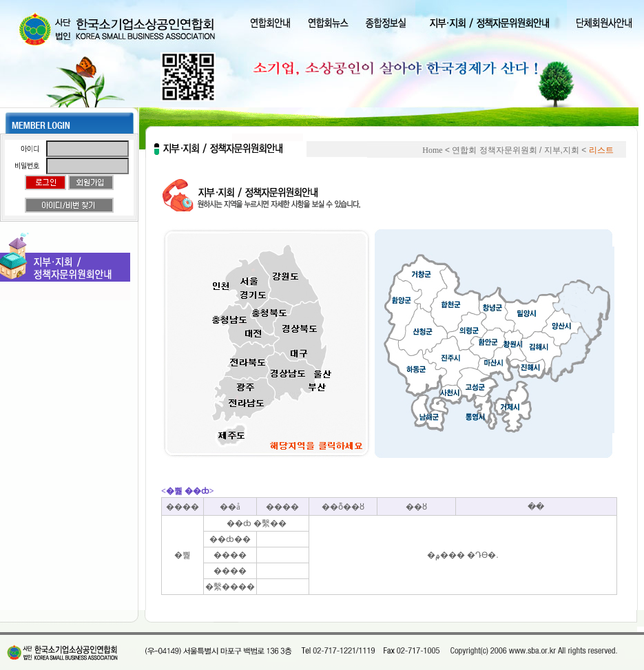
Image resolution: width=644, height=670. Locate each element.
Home (432, 150)
